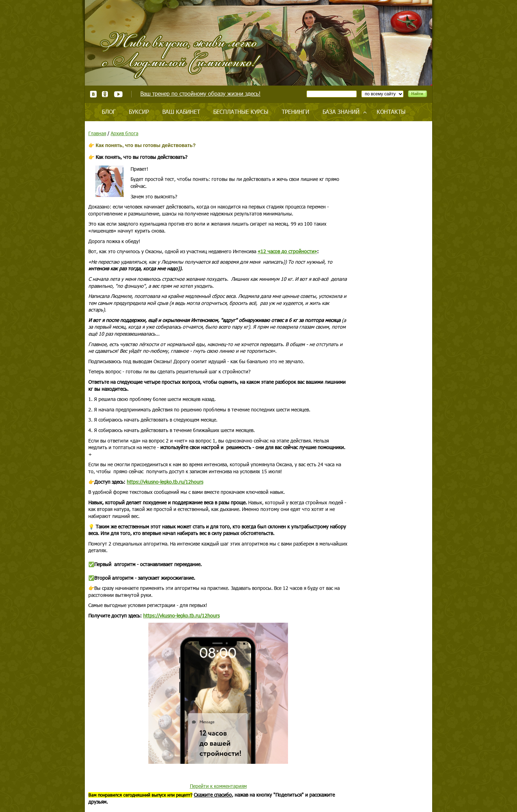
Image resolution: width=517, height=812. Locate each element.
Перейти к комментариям (218, 786)
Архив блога (124, 133)
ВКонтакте (93, 94)
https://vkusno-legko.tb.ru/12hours (165, 482)
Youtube (118, 94)
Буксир (139, 112)
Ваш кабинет (181, 112)
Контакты (391, 112)
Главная (97, 133)
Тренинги (296, 112)
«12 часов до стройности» (287, 251)
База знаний (341, 112)
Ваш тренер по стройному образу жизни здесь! (200, 93)
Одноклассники (105, 94)
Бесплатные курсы (241, 112)
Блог (109, 112)
